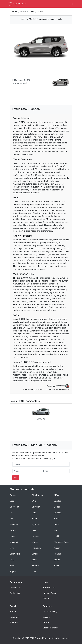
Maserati (14, 542)
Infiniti (57, 524)
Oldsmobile (15, 554)
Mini (12, 548)
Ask (16, 478)
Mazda (35, 542)
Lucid (56, 536)
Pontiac (57, 554)
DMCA (46, 598)
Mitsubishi (36, 548)
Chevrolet (14, 507)
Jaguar (13, 530)
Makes (23, 12)
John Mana (62, 386)
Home (15, 12)
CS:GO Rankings (50, 612)
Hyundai (36, 524)
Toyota (13, 571)
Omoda (35, 554)
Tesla (56, 566)
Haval (35, 519)
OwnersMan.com (43, 638)
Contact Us (15, 588)
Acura (13, 495)
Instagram (14, 617)
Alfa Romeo (37, 495)
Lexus (32, 12)
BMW (56, 495)
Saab (34, 560)
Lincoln (35, 536)
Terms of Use (49, 588)
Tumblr (13, 612)
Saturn (57, 560)
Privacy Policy (49, 593)
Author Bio (15, 593)
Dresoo (46, 617)
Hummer (14, 524)
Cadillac (57, 501)
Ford (34, 513)
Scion (12, 566)
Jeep (34, 530)
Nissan (57, 548)
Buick (12, 501)
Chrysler (36, 507)
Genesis (57, 513)
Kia (55, 530)
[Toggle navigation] (72, 4)
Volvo (34, 571)
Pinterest (14, 622)
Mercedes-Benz (61, 542)
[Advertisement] (41, 99)
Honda (57, 519)
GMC (12, 519)
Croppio (47, 622)
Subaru (35, 566)
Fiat (11, 513)
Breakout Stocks (51, 628)
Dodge (57, 507)
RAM (12, 560)
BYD (34, 501)
